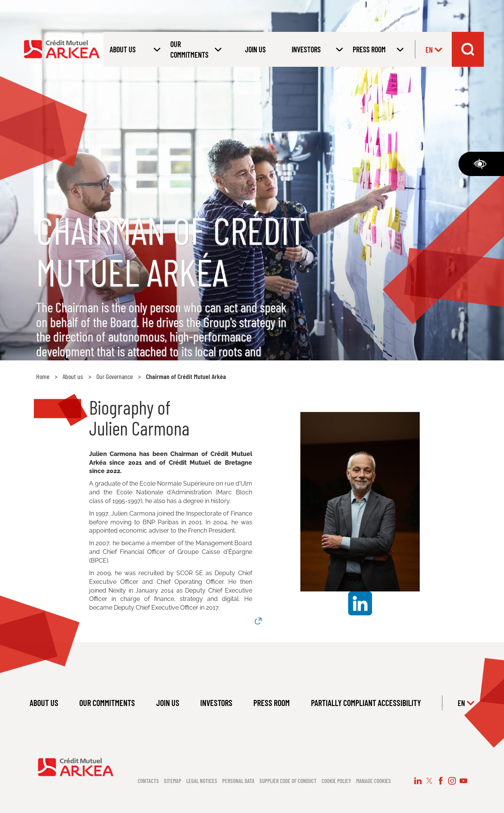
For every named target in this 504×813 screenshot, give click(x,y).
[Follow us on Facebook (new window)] (441, 781)
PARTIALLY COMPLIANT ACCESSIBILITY (366, 703)
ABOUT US (44, 703)
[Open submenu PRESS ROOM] (377, 49)
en (434, 50)
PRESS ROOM (272, 703)
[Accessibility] (481, 164)
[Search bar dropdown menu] (468, 49)
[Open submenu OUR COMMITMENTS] (195, 49)
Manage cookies (374, 781)
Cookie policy (336, 781)
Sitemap (173, 781)
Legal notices (202, 781)
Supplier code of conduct (288, 781)
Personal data (238, 781)
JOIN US (255, 49)
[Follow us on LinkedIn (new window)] (418, 781)
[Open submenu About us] (134, 49)
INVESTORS (216, 703)
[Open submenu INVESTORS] (316, 49)
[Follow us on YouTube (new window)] (463, 781)
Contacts (148, 781)
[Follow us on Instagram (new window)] (452, 781)
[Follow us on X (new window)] (429, 781)
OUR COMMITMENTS (107, 703)
